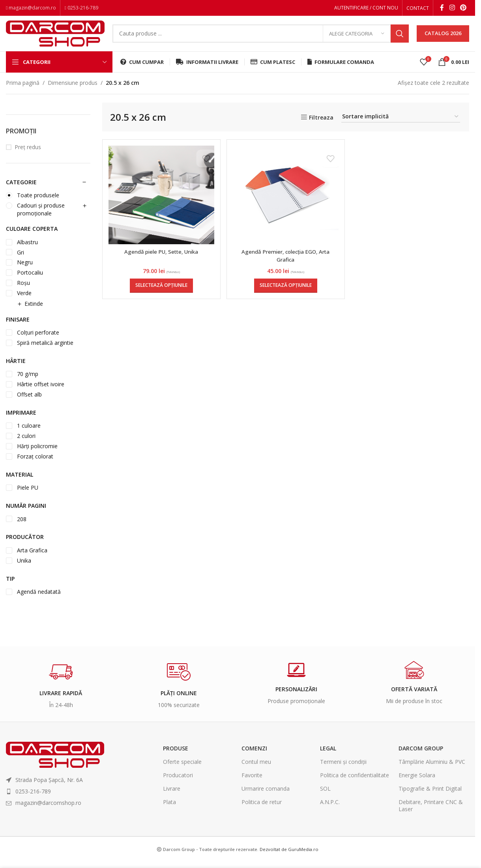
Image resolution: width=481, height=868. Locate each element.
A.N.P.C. (330, 809)
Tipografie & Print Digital (430, 795)
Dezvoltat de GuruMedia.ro (289, 856)
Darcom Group (421, 755)
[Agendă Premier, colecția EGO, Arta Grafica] (286, 202)
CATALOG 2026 (443, 37)
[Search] (261, 37)
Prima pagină (23, 89)
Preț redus (28, 154)
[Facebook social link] (442, 8)
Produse (176, 755)
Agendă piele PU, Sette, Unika (161, 258)
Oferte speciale (182, 768)
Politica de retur (262, 809)
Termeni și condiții (343, 768)
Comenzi (254, 755)
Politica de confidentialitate (355, 782)
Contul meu (256, 768)
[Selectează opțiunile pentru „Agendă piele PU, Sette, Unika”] (161, 292)
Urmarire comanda (266, 795)
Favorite (252, 782)
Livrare (172, 795)
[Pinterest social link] (463, 8)
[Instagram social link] (452, 8)
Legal (328, 755)
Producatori (178, 782)
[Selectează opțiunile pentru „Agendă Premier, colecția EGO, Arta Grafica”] (286, 292)
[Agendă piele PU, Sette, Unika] (161, 202)
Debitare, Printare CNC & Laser (431, 812)
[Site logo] (55, 36)
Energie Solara (417, 782)
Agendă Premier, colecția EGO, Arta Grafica (286, 262)
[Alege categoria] (357, 37)
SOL (325, 795)
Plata (169, 809)
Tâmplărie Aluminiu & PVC (432, 768)
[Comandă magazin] (401, 124)
